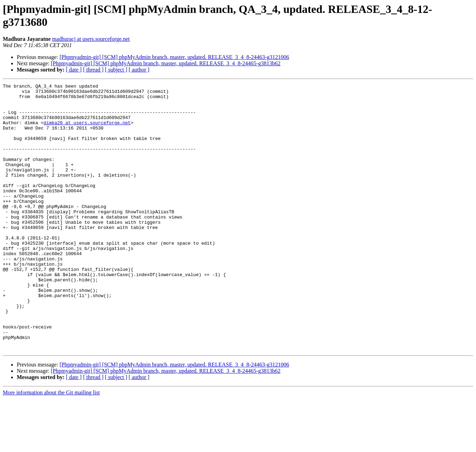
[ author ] (139, 70)
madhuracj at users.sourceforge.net (91, 39)
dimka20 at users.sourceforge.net (87, 131)
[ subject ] (116, 70)
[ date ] (74, 70)
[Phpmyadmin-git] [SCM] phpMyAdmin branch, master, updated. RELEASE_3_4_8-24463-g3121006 (174, 57)
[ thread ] (93, 70)
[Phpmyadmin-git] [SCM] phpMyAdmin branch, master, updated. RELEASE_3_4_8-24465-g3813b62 (166, 63)
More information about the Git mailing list (51, 446)
